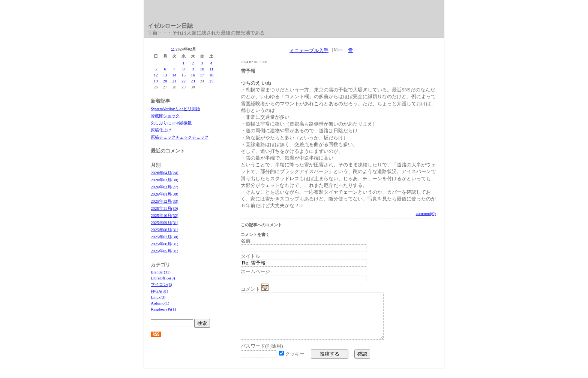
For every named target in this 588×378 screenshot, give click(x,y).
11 (211, 69)
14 (174, 75)
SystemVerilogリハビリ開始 (175, 109)
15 (184, 75)
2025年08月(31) (164, 230)
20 (165, 81)
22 (184, 81)
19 (156, 81)
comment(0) (426, 214)
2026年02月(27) (164, 187)
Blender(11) (161, 272)
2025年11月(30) (164, 208)
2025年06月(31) (164, 244)
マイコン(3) (161, 284)
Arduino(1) (160, 303)
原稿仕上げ (161, 130)
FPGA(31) (159, 291)
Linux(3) (158, 297)
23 (193, 81)
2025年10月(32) (164, 215)
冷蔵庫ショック (165, 116)
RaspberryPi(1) (163, 309)
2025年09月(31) (164, 223)
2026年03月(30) (164, 180)
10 (202, 69)
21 (174, 81)
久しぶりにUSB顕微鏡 (171, 123)
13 (165, 75)
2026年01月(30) (164, 194)
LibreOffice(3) (163, 278)
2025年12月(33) (164, 201)
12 (156, 75)
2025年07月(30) (164, 237)
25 (211, 81)
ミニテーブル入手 (309, 50)
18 (211, 75)
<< (173, 49)
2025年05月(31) (164, 251)
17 (202, 75)
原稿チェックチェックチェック (180, 137)
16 (193, 75)
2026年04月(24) (164, 173)
